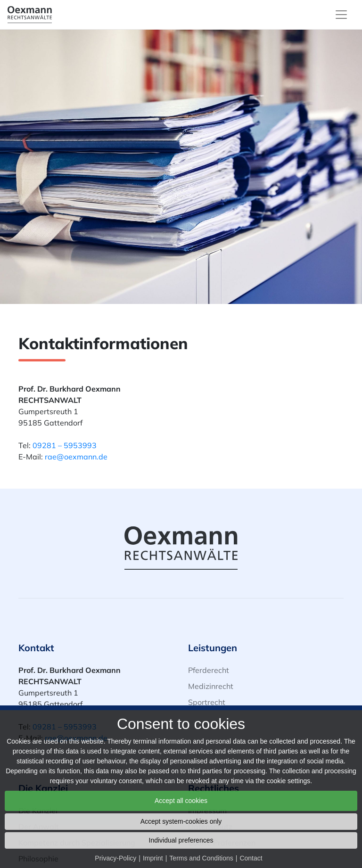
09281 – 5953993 (65, 445)
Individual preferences (181, 840)
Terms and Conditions (201, 858)
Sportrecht (207, 702)
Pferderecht (209, 670)
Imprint (153, 858)
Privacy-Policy (115, 858)
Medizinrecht (211, 686)
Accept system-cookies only (181, 821)
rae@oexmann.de (76, 457)
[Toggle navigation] (341, 15)
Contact (251, 858)
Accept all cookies (181, 801)
